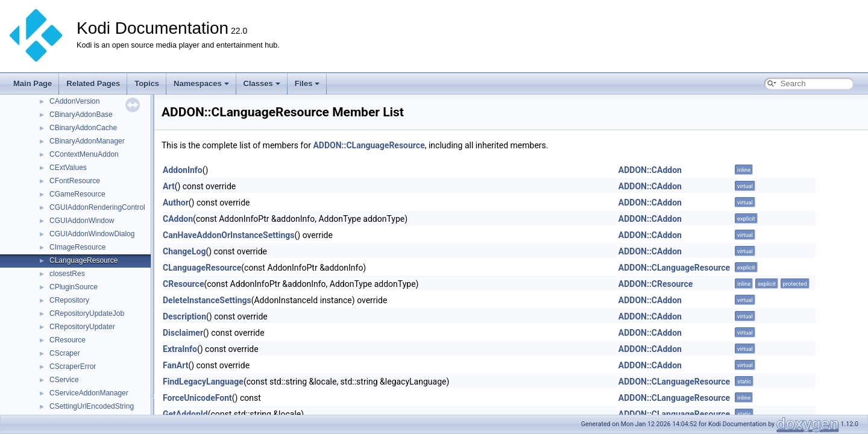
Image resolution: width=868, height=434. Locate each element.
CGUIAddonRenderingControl (97, 207)
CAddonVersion (74, 101)
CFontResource (75, 181)
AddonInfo (183, 170)
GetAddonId (185, 414)
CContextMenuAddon (84, 154)
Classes (262, 83)
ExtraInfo (180, 349)
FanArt (175, 365)
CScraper (65, 353)
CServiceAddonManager (89, 393)
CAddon (178, 219)
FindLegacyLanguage (203, 382)
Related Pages (93, 83)
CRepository (69, 300)
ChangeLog (184, 251)
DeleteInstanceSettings (207, 300)
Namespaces (201, 83)
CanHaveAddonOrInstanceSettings (229, 235)
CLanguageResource (83, 260)
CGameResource (77, 194)
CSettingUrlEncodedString (92, 406)
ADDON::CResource (656, 284)
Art (169, 186)
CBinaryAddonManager (87, 141)
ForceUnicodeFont (197, 398)
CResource (68, 340)
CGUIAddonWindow (82, 221)
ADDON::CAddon (650, 170)
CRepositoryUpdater (82, 327)
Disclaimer (183, 333)
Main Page (33, 83)
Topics (147, 83)
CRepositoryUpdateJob (87, 313)
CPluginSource (74, 287)
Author (176, 203)
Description (184, 316)
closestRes (67, 274)
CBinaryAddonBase (81, 115)
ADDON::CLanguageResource (369, 145)
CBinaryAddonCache (83, 128)
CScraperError (73, 366)
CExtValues (68, 168)
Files (307, 83)
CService (64, 380)
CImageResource (77, 247)
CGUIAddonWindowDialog (92, 234)
